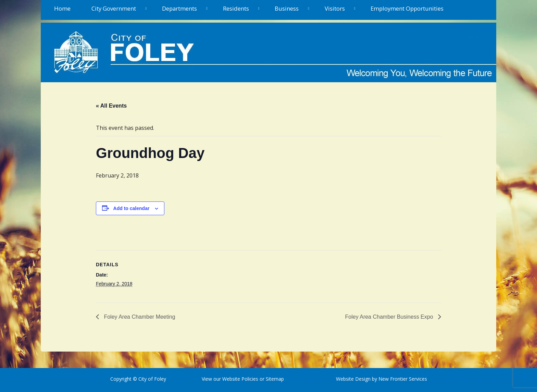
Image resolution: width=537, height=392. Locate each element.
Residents (236, 8)
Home (62, 8)
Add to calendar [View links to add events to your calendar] (132, 208)
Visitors (335, 8)
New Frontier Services (403, 379)
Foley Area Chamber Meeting (139, 317)
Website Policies (240, 379)
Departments (179, 8)
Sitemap (274, 379)
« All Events (111, 106)
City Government (114, 8)
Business (287, 8)
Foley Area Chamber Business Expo (390, 317)
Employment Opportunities (407, 8)
